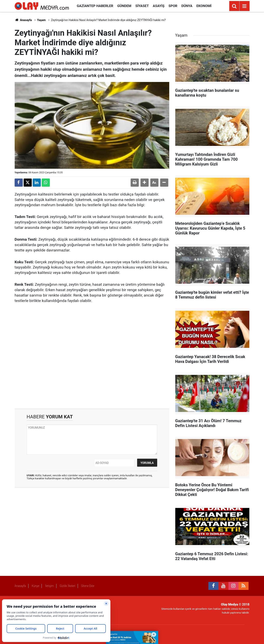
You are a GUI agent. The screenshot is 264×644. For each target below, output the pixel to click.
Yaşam (41, 20)
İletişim (49, 586)
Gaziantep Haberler (95, 6)
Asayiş (159, 6)
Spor (173, 6)
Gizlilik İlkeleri (67, 586)
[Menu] (245, 6)
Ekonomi (204, 6)
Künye (36, 586)
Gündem (124, 6)
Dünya (187, 6)
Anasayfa (23, 20)
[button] (145, 183)
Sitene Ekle (88, 586)
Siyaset (142, 6)
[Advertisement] (92, 356)
